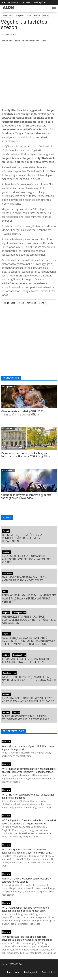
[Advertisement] (29, 75)
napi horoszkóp (10, 2)
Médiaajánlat (31, 972)
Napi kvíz (25, 2)
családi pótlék (40, 2)
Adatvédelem (48, 972)
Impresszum (13, 972)
